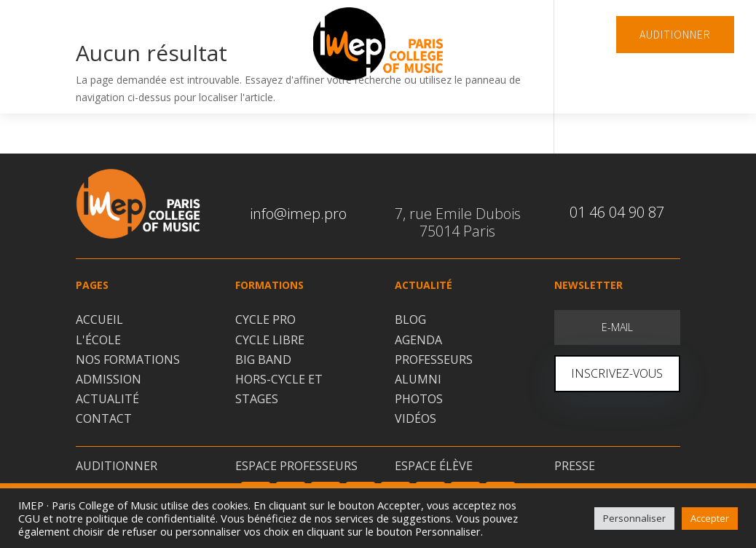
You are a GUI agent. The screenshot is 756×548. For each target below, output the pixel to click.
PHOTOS (419, 399)
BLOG (410, 319)
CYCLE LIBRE (270, 340)
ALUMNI (418, 379)
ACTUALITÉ (107, 399)
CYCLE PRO (265, 319)
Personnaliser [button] (634, 518)
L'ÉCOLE (98, 340)
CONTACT (104, 418)
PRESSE (575, 466)
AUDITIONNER (675, 34)
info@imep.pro (298, 214)
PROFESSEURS (434, 360)
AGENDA (418, 340)
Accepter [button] (710, 518)
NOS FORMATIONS (128, 360)
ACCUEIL (99, 319)
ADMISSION (109, 379)
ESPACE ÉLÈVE (434, 466)
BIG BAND (263, 360)
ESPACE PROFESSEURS (296, 466)
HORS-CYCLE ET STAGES (279, 389)
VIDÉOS (416, 418)
